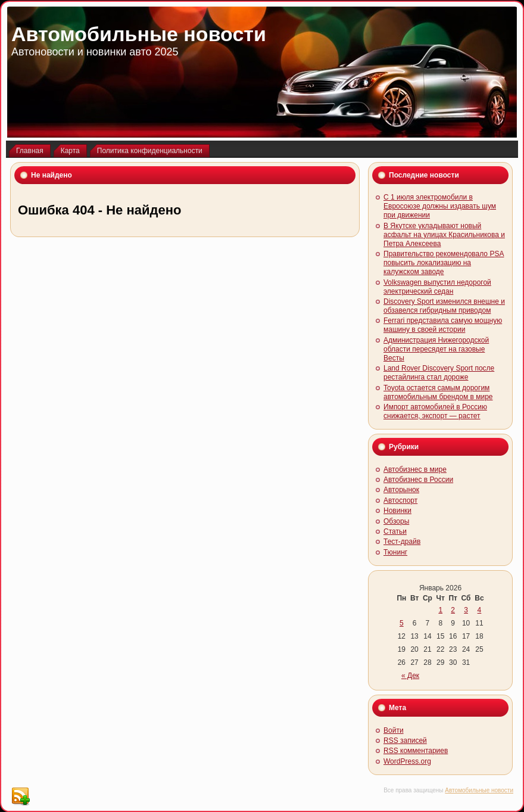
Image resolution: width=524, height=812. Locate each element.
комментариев (416, 751)
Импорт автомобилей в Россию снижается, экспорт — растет (435, 411)
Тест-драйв (402, 542)
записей (405, 741)
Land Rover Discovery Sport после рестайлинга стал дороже (439, 373)
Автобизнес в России (418, 480)
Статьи (395, 531)
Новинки (397, 511)
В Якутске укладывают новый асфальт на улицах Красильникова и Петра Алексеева (444, 235)
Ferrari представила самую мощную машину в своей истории (443, 325)
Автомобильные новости (139, 34)
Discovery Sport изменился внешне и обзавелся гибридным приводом (444, 306)
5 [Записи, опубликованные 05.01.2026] (402, 623)
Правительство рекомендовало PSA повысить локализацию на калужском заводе (444, 263)
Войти (394, 730)
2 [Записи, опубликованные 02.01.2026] (453, 610)
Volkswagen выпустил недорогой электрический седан (437, 287)
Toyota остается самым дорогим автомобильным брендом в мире (438, 392)
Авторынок (401, 490)
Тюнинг (395, 552)
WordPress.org (407, 761)
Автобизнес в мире (415, 469)
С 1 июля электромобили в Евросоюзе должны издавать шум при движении (440, 206)
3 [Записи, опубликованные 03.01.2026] (466, 610)
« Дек (410, 676)
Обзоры (396, 521)
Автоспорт (400, 500)
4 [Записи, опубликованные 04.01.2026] (480, 610)
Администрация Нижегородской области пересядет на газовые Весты (436, 349)
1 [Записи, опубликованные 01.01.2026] (440, 610)
